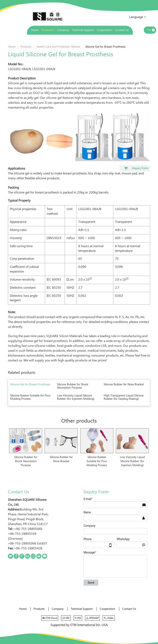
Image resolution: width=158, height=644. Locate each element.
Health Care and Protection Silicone (58, 47)
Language (138, 17)
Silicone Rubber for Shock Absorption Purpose (73, 386)
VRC (66, 618)
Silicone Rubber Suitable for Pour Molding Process (30, 397)
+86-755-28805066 (28, 529)
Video (149, 30)
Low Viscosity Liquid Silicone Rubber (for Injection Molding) (76, 397)
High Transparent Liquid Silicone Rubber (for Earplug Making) (124, 397)
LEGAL (109, 618)
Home (12, 47)
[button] (48, 30)
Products (26, 47)
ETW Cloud (50, 618)
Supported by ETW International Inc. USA (79, 625)
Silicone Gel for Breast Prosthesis (30, 384)
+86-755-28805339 (22, 534)
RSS (78, 618)
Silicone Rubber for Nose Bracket (124, 384)
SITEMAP (92, 618)
